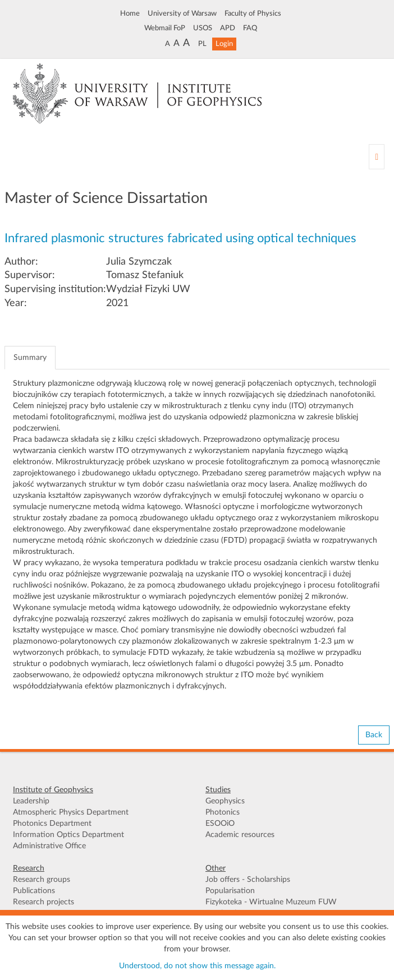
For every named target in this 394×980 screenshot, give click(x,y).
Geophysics (225, 801)
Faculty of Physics (253, 13)
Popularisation (230, 891)
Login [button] (224, 44)
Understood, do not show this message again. (197, 966)
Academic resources (240, 835)
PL (202, 44)
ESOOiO (220, 824)
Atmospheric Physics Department (71, 812)
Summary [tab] (30, 358)
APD (228, 28)
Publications (34, 891)
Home (130, 13)
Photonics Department (52, 824)
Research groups (42, 880)
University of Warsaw (182, 13)
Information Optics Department (68, 835)
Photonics (223, 812)
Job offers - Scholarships (248, 880)
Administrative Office (49, 846)
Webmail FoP (165, 28)
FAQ (250, 28)
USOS (203, 28)
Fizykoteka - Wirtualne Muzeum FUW (271, 902)
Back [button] (374, 735)
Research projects (43, 902)
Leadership (31, 801)
